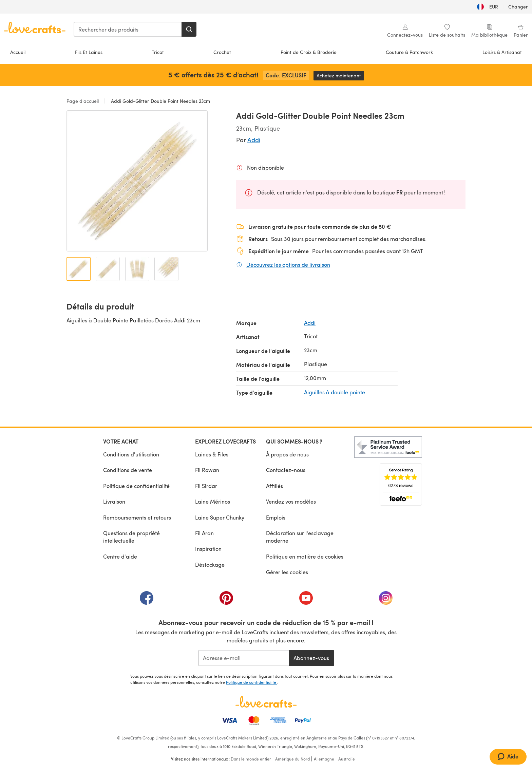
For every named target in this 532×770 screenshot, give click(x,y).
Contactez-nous (286, 470)
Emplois (276, 517)
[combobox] (128, 29)
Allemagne (324, 759)
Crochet (222, 52)
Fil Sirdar (206, 486)
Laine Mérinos (213, 501)
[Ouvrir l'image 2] (108, 269)
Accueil (18, 52)
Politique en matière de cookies (305, 556)
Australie (347, 759)
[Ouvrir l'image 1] (79, 269)
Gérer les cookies (287, 572)
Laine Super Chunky (220, 517)
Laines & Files (212, 454)
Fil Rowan (207, 470)
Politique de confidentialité (136, 486)
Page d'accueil (83, 101)
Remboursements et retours (137, 517)
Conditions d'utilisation (131, 454)
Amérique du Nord (292, 759)
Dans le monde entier (251, 759)
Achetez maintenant (340, 76)
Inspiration (208, 549)
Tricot (158, 52)
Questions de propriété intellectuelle (131, 537)
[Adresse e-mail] (243, 658)
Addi (254, 140)
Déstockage (210, 565)
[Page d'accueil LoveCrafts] (266, 702)
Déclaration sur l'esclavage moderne (300, 537)
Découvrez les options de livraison (288, 264)
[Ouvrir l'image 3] (137, 269)
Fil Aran (204, 533)
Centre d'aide (120, 556)
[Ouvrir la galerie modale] (137, 181)
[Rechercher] (189, 29)
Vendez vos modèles (291, 501)
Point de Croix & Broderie (309, 52)
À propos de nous (287, 454)
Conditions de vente (128, 470)
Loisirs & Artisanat (502, 52)
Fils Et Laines (89, 52)
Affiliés (274, 486)
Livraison (114, 501)
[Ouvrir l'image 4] (166, 269)
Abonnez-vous (311, 658)
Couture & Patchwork (409, 52)
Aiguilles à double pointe (335, 392)
